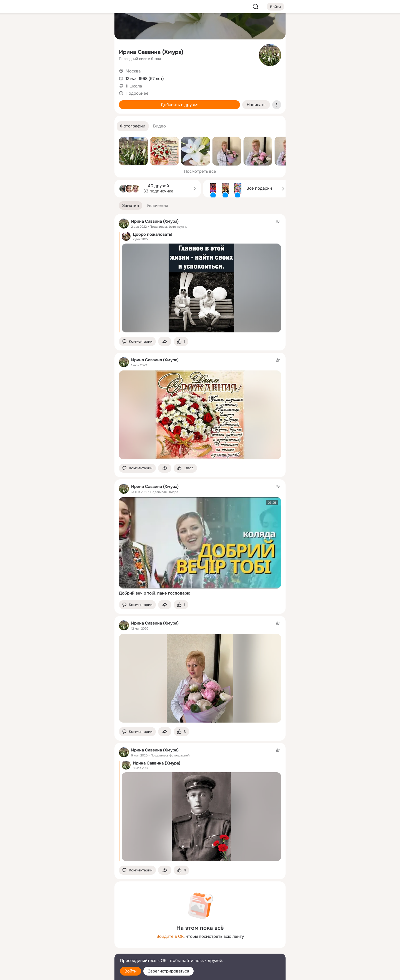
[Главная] (49, 27)
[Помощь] (49, 100)
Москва (133, 71)
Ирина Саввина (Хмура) (151, 52)
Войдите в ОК (170, 936)
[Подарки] (49, 76)
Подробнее (137, 93)
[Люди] (73, 51)
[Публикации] (49, 51)
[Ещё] (73, 937)
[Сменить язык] (73, 949)
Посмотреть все (200, 171)
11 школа (134, 86)
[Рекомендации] (73, 100)
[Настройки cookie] (73, 973)
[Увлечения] (73, 27)
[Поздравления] (73, 76)
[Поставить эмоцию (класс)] (181, 341)
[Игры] (98, 76)
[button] (133, 126)
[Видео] (98, 51)
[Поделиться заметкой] (165, 341)
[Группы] (98, 27)
